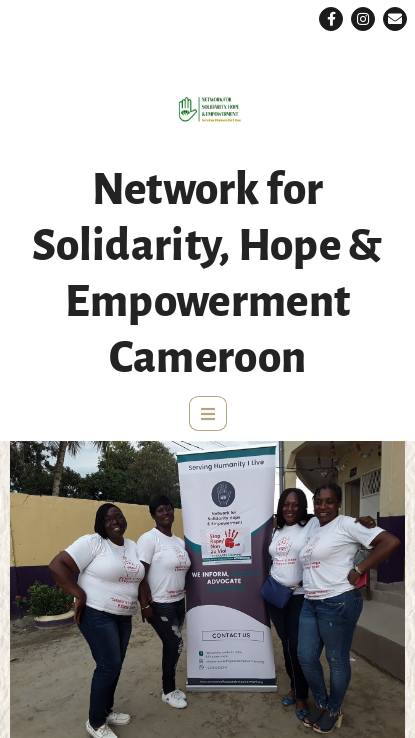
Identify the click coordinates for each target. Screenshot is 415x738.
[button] (331, 19)
